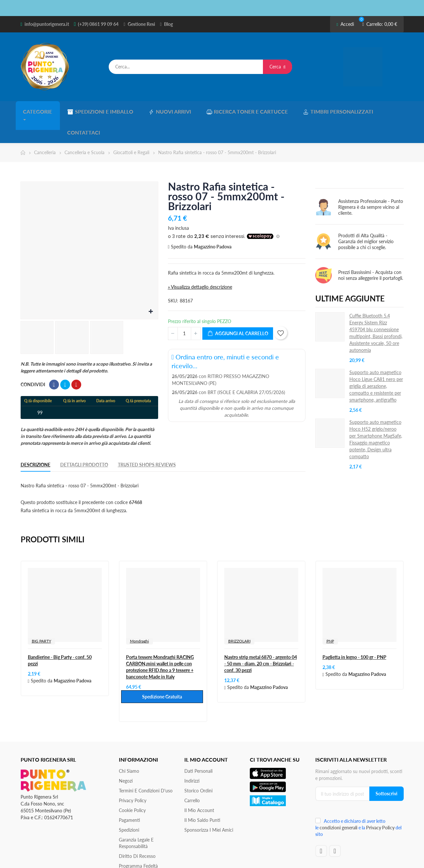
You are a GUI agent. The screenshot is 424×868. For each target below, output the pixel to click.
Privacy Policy (133, 776)
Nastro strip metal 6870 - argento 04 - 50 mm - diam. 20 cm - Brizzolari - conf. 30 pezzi (261, 639)
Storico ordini (198, 766)
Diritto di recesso (137, 832)
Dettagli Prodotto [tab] (84, 440)
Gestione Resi (141, 24)
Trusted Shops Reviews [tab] (147, 440)
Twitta (65, 360)
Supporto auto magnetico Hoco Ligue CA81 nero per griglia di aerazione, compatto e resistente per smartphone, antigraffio (376, 362)
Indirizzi (192, 757)
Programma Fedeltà (138, 842)
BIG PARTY (41, 617)
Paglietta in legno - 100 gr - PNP (354, 633)
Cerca (277, 67)
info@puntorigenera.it (47, 24)
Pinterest (76, 360)
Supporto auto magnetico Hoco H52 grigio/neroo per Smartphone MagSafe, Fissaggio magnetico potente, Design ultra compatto (376, 415)
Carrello (192, 776)
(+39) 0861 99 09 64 (98, 24)
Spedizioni (129, 806)
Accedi (345, 24)
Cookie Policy (132, 786)
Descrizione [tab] (36, 440)
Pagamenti (129, 796)
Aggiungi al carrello (238, 309)
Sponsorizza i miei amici (209, 806)
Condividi (54, 360)
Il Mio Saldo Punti (202, 796)
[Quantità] (184, 309)
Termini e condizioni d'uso (146, 766)
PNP (330, 617)
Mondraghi (139, 617)
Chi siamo (129, 747)
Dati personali (198, 747)
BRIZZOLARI (239, 617)
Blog (168, 24)
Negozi (126, 757)
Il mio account (199, 786)
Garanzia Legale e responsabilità (136, 819)
